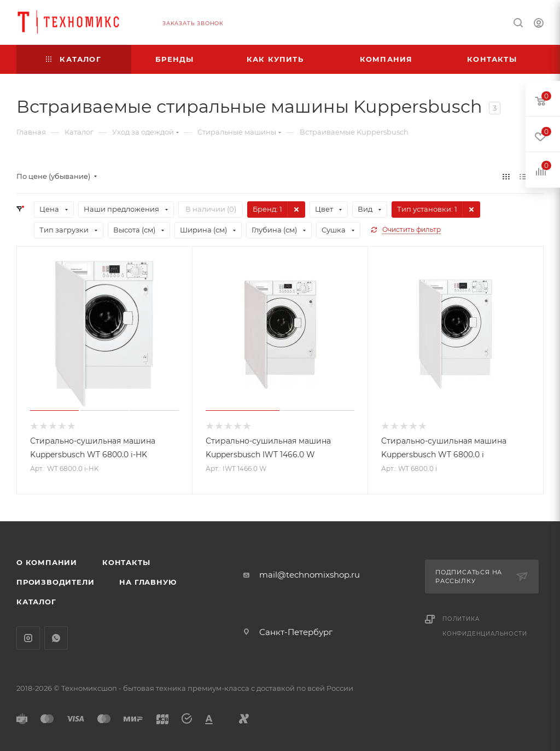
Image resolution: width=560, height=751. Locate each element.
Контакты (126, 562)
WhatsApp (56, 638)
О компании (47, 562)
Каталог (36, 602)
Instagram (28, 638)
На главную (148, 582)
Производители (55, 582)
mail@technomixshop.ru (310, 575)
